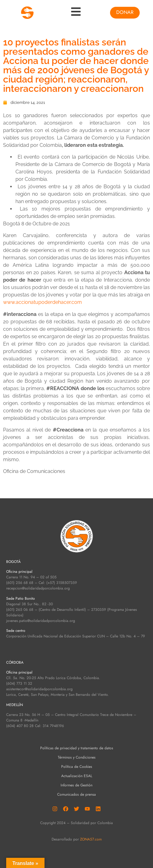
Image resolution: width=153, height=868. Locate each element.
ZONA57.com (91, 839)
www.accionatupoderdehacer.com (42, 302)
